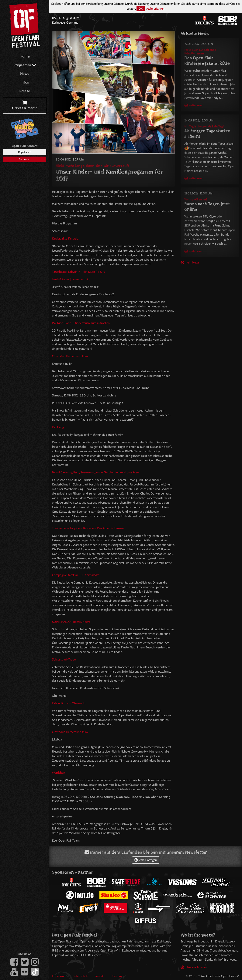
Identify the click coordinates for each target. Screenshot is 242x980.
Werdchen (59, 773)
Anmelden (25, 159)
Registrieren (25, 152)
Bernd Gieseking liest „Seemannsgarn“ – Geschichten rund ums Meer (96, 472)
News (25, 74)
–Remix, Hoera (71, 622)
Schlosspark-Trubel (64, 659)
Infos (25, 83)
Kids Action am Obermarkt (69, 703)
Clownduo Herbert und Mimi (70, 356)
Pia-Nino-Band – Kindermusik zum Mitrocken (81, 323)
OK (141, 9)
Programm (25, 65)
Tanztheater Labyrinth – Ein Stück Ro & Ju (78, 272)
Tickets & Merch (25, 105)
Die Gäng (58, 427)
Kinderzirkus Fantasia (65, 238)
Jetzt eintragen (146, 860)
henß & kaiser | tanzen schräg (71, 279)
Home (25, 56)
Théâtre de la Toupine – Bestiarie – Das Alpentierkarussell (89, 528)
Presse (25, 91)
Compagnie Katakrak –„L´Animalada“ (76, 575)
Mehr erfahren (155, 9)
